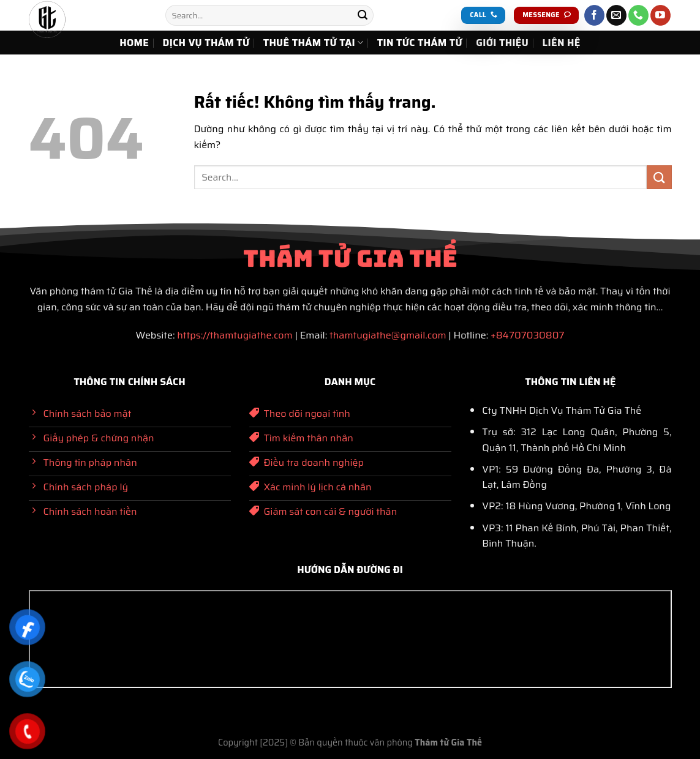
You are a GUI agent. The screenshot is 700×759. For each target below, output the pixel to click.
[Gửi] (363, 15)
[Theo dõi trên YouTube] (660, 15)
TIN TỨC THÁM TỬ (420, 43)
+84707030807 (527, 335)
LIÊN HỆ (562, 43)
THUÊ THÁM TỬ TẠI (314, 43)
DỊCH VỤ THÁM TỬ (206, 43)
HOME (134, 43)
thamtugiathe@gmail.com (388, 335)
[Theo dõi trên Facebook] (594, 15)
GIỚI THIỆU (502, 43)
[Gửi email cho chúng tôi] (616, 15)
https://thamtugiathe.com (235, 335)
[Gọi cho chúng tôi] (638, 15)
